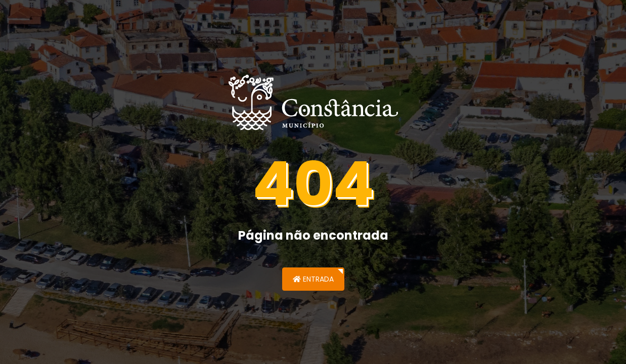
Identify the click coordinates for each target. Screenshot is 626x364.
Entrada (313, 279)
